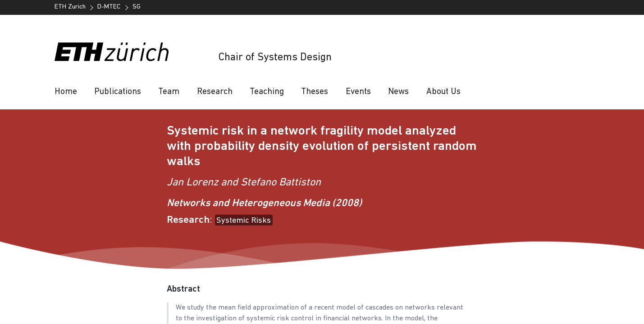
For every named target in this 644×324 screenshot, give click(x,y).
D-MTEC (109, 7)
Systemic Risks (244, 221)
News (398, 92)
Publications (118, 92)
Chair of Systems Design (275, 58)
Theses (315, 92)
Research (215, 92)
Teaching (267, 92)
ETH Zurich (70, 7)
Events (358, 92)
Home (66, 92)
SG (137, 7)
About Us (443, 92)
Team (169, 92)
